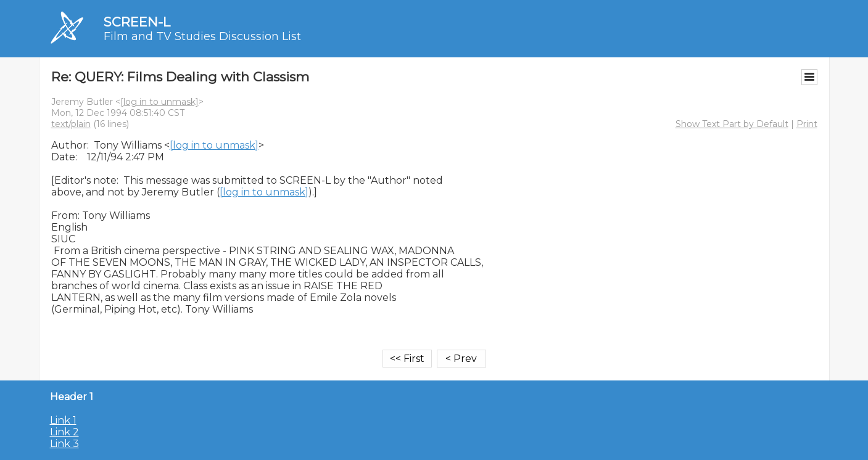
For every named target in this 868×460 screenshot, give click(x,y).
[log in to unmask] (159, 102)
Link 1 (63, 420)
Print (807, 124)
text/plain (71, 124)
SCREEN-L (137, 22)
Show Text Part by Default (732, 124)
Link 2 (64, 432)
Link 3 (64, 444)
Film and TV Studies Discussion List (202, 36)
